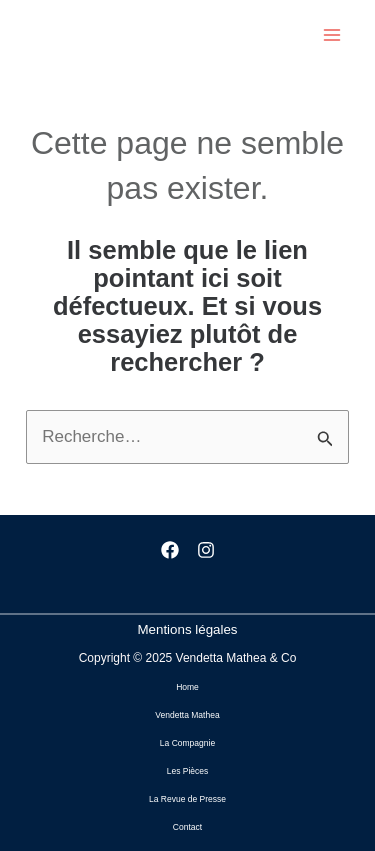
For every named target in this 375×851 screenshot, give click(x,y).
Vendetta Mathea (187, 715)
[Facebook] (170, 550)
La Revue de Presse (187, 799)
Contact (187, 827)
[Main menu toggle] (333, 35)
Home (187, 687)
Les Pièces (188, 771)
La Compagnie (187, 743)
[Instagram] (206, 550)
